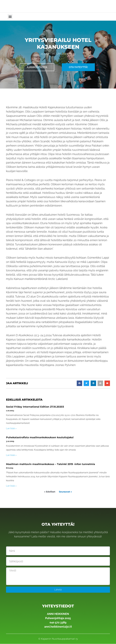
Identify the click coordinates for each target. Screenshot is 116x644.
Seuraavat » (65, 492)
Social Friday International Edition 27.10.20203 (35, 407)
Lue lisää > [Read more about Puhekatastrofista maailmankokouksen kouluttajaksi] (11, 455)
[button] (10, 16)
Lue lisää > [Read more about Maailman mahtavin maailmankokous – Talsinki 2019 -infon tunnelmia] (11, 486)
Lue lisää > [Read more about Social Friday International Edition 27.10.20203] (11, 429)
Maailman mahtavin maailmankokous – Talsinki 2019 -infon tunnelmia (51, 464)
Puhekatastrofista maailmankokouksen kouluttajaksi (40, 438)
